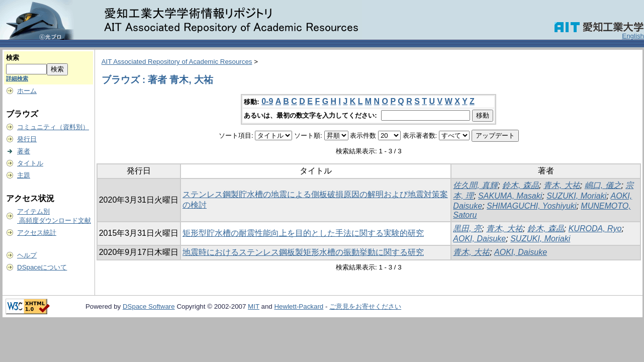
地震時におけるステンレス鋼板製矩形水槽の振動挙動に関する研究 (303, 252)
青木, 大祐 (562, 185)
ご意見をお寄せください (365, 306)
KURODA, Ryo (595, 229)
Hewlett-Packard (299, 306)
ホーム (27, 91)
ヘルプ (27, 255)
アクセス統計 (37, 233)
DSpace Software (149, 306)
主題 (24, 175)
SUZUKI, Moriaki (576, 196)
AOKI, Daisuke (479, 239)
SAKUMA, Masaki (510, 196)
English (633, 36)
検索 (13, 58)
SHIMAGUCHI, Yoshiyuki (531, 206)
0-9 (267, 101)
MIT (254, 306)
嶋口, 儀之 (603, 185)
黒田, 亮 (467, 229)
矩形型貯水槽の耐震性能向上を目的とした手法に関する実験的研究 (303, 233)
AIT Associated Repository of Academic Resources (177, 62)
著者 (24, 151)
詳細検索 (17, 78)
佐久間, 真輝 (475, 185)
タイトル (30, 163)
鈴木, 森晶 (521, 185)
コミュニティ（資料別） (53, 127)
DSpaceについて (42, 267)
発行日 (27, 139)
